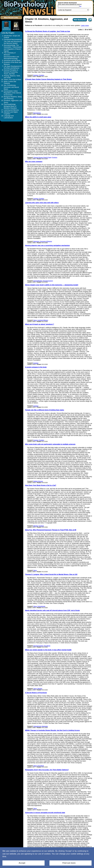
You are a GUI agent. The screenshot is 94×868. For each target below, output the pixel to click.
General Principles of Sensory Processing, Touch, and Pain (11, 72)
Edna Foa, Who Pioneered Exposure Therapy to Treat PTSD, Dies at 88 (51, 530)
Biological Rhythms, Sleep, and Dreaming (13, 98)
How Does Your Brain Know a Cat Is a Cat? (41, 485)
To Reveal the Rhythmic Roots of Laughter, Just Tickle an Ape (48, 31)
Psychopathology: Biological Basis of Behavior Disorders (10, 106)
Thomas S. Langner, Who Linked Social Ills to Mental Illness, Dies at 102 (51, 574)
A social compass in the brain (36, 367)
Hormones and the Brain (12, 61)
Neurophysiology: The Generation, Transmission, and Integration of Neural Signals (13, 48)
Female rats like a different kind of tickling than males (45, 410)
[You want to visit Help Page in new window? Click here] (90, 21)
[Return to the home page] (34, 8)
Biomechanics (37, 113)
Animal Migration (38, 281)
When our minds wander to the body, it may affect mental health (48, 650)
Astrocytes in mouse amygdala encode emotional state (45, 813)
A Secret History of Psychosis (36, 693)
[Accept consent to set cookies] (23, 863)
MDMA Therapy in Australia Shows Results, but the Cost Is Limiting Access (52, 730)
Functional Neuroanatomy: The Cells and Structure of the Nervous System (13, 41)
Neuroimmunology (48, 281)
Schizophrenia (41, 606)
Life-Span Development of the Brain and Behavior (13, 67)
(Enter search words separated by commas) (70, 4)
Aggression (36, 241)
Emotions (36, 75)
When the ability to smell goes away (38, 117)
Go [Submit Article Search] (80, 6)
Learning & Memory (43, 320)
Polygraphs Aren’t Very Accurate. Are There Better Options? (47, 770)
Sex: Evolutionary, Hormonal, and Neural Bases (11, 87)
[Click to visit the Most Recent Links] (11, 20)
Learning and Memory (11, 110)
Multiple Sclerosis (38, 481)
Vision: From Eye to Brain (12, 80)
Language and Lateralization (9, 117)
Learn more (85, 26)
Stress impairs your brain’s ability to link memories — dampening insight (52, 285)
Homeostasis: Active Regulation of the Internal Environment (12, 93)
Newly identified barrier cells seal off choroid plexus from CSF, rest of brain (52, 610)
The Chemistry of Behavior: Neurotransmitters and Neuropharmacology (11, 56)
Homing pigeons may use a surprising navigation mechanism (47, 245)
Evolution (42, 75)
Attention (36, 526)
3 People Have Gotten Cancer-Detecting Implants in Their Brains (48, 79)
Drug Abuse (47, 646)
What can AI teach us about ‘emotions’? (40, 324)
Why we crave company (34, 162)
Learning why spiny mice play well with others (42, 203)
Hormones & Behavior (46, 241)
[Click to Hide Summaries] (80, 21)
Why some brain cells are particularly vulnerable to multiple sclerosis (50, 444)
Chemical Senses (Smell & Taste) (42, 157)
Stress (35, 320)
